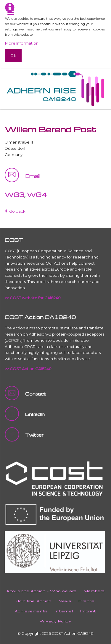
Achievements (31, 611)
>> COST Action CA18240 (28, 369)
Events (87, 601)
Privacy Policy (56, 621)
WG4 (37, 195)
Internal (64, 611)
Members (94, 591)
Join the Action (34, 601)
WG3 (15, 195)
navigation (11, 12)
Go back (17, 211)
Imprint (88, 611)
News (65, 601)
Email (33, 176)
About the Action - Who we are (41, 591)
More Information (22, 43)
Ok (13, 56)
